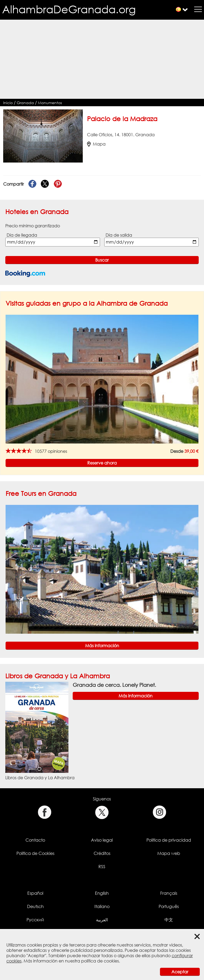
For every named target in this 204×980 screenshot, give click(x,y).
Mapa (96, 144)
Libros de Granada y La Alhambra (58, 676)
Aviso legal (102, 840)
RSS (102, 867)
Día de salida (119, 235)
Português (169, 906)
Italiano (102, 906)
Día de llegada (22, 235)
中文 (169, 920)
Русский (35, 920)
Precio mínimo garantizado (33, 226)
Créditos (102, 853)
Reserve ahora (102, 463)
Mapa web (169, 853)
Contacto (35, 840)
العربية (102, 920)
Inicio (8, 103)
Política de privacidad (169, 840)
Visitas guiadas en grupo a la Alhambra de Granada (87, 303)
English (102, 893)
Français (169, 893)
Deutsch (35, 906)
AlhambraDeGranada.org (69, 9)
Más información (102, 646)
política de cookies (100, 961)
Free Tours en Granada (41, 493)
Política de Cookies (35, 853)
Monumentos (50, 103)
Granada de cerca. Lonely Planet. (114, 685)
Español (35, 893)
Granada (25, 103)
